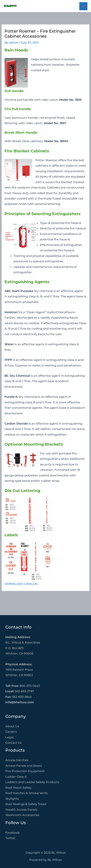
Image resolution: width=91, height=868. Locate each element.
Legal (9, 737)
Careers (11, 732)
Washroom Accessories (22, 815)
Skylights (12, 799)
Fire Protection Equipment (25, 771)
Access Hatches (17, 760)
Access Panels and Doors (24, 766)
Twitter (10, 838)
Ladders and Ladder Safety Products (32, 782)
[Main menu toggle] (83, 6)
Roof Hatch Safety (19, 788)
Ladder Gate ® (16, 777)
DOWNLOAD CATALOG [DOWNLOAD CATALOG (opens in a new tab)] (21, 584)
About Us (12, 726)
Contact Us (13, 743)
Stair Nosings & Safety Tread (26, 804)
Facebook (13, 833)
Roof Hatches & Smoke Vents (27, 793)
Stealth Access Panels (21, 810)
